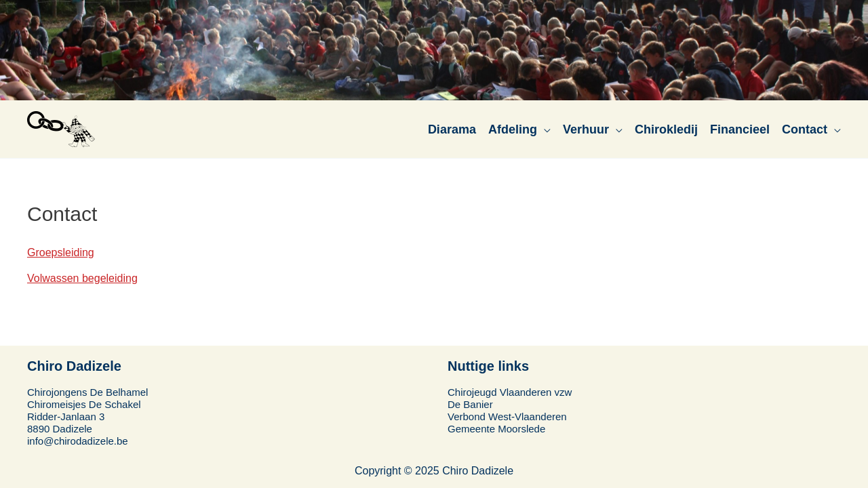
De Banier (470, 404)
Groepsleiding (61, 252)
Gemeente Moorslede (496, 429)
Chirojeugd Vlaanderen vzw (510, 392)
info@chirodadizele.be (78, 441)
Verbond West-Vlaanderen (507, 416)
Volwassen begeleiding (82, 278)
